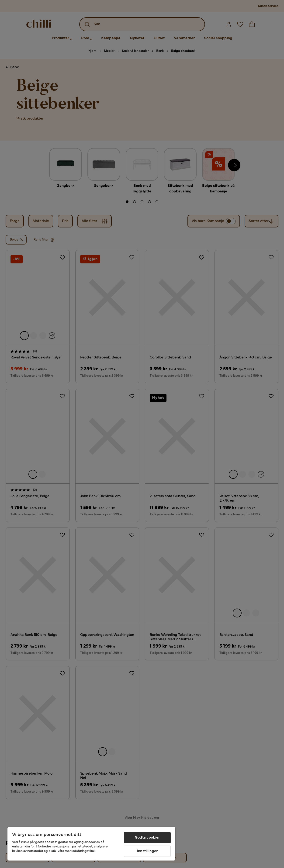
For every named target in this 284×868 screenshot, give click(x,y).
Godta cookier (147, 838)
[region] (91, 844)
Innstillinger (147, 851)
